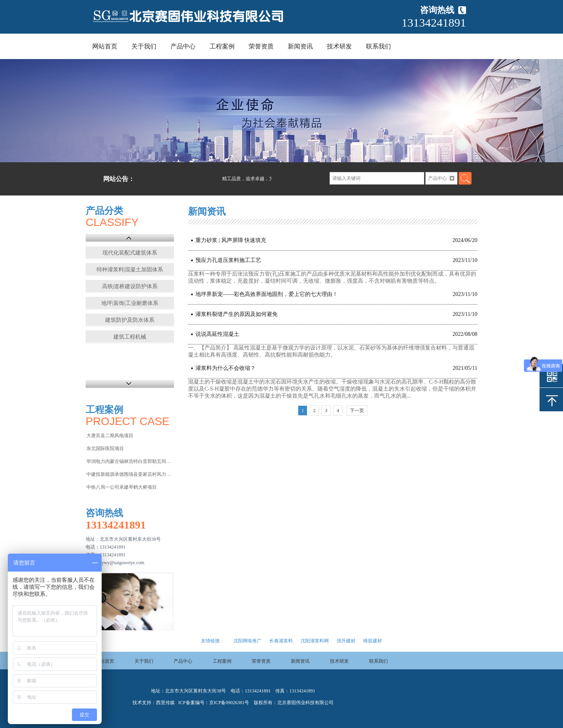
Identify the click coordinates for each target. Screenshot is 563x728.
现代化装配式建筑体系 (130, 253)
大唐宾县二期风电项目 (110, 436)
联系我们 (378, 46)
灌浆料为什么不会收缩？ (226, 368)
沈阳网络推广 (247, 641)
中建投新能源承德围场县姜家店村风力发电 (130, 474)
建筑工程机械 (130, 337)
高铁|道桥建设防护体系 (130, 286)
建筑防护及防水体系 (130, 320)
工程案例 (222, 46)
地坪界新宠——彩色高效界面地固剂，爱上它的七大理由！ (267, 294)
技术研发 (339, 46)
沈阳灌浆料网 (315, 641)
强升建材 (346, 641)
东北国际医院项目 (105, 448)
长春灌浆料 (281, 641)
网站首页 (105, 46)
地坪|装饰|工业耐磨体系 (130, 303)
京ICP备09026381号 (229, 703)
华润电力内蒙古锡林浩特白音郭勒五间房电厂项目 (130, 461)
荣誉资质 (261, 46)
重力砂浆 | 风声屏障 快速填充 (231, 240)
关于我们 (144, 46)
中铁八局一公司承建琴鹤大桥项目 (122, 487)
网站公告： (119, 179)
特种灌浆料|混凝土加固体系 (130, 270)
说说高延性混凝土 (217, 334)
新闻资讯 (300, 46)
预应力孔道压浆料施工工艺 (228, 260)
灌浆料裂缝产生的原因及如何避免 (237, 314)
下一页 (357, 411)
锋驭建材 (373, 641)
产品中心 (183, 46)
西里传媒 (165, 703)
